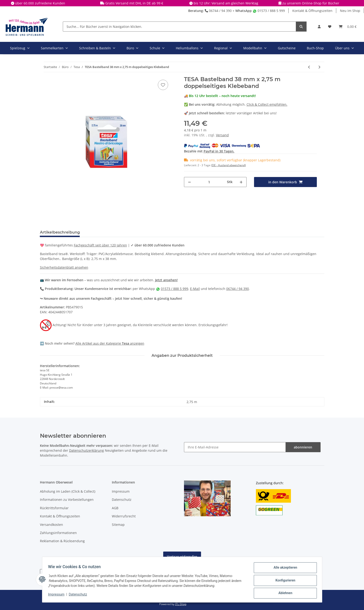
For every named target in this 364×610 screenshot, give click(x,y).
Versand (222, 135)
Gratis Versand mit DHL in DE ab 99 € (134, 3)
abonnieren (303, 447)
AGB (115, 508)
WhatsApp (244, 11)
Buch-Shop (315, 48)
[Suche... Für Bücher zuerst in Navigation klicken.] (179, 27)
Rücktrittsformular (54, 508)
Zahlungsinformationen (58, 533)
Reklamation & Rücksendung (62, 541)
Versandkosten (51, 525)
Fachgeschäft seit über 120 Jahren (100, 245)
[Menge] (209, 182)
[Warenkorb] (348, 27)
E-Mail (195, 289)
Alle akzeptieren (284, 569)
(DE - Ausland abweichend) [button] (228, 165)
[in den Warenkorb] (285, 182)
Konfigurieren (284, 581)
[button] (319, 27)
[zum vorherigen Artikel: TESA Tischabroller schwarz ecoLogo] (309, 67)
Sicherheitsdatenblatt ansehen (64, 267)
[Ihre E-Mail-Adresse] (235, 447)
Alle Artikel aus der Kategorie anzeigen (110, 343)
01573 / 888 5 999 (269, 11)
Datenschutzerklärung (87, 450)
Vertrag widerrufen (182, 557)
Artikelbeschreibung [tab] (60, 232)
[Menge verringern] (189, 182)
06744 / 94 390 (218, 11)
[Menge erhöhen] (241, 182)
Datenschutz (122, 500)
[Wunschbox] (330, 27)
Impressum (121, 491)
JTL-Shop (181, 604)
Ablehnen (284, 593)
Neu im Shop (350, 11)
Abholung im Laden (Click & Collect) (68, 491)
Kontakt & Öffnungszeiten (312, 11)
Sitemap (118, 525)
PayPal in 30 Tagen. (219, 151)
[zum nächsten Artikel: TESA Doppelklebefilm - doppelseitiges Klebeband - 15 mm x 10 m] (319, 67)
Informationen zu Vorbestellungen (67, 500)
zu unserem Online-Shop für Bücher (311, 3)
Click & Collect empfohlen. (267, 104)
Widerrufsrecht (124, 516)
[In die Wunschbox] (163, 85)
